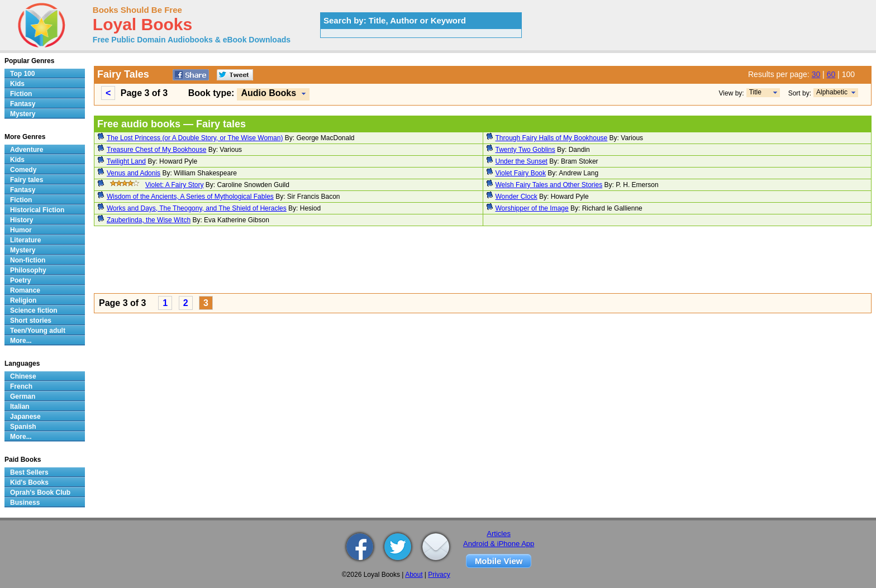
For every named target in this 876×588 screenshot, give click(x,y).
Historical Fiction (37, 210)
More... (21, 341)
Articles (499, 534)
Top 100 (22, 74)
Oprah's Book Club (40, 493)
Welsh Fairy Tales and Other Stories (549, 185)
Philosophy (28, 270)
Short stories (31, 321)
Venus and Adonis (134, 173)
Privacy (439, 575)
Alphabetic (832, 92)
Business (25, 503)
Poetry (20, 280)
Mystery (23, 114)
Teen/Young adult (38, 331)
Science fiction (34, 310)
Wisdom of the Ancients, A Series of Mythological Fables (190, 197)
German (23, 396)
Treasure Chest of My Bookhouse (156, 150)
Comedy (23, 170)
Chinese (23, 376)
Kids (17, 84)
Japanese (25, 417)
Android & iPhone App (499, 544)
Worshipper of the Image (532, 208)
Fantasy (23, 104)
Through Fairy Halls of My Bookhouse (552, 138)
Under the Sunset (522, 161)
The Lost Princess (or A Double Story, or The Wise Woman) (195, 138)
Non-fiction (28, 260)
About (414, 575)
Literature (25, 240)
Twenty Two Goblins (525, 150)
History (22, 220)
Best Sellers (29, 472)
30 (816, 74)
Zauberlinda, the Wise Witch (149, 220)
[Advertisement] (429, 261)
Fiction (21, 94)
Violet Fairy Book (521, 173)
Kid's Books (29, 482)
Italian (20, 407)
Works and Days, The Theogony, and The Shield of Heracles (197, 208)
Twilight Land (126, 161)
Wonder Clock (516, 197)
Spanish (23, 427)
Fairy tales (27, 180)
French (21, 386)
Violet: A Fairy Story (175, 185)
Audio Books (268, 93)
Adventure (27, 150)
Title (755, 92)
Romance (25, 290)
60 (831, 74)
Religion (23, 300)
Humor (21, 230)
